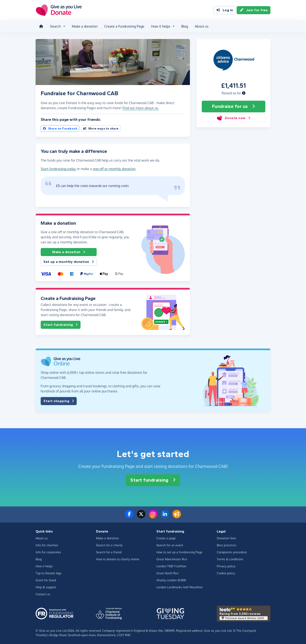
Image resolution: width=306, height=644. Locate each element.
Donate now (233, 118)
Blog (185, 26)
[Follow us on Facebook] (129, 517)
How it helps (44, 566)
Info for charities (47, 545)
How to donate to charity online (118, 559)
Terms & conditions (230, 559)
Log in (225, 10)
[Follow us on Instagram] (153, 517)
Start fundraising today (58, 169)
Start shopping (59, 401)
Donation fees (226, 538)
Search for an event (170, 545)
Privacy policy (226, 566)
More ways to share (101, 129)
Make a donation (85, 26)
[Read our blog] (177, 517)
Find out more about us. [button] (141, 108)
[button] (244, 93)
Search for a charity (109, 545)
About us (202, 26)
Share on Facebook (60, 129)
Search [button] (55, 26)
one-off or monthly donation (114, 169)
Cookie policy (226, 573)
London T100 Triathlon (171, 566)
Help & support (46, 587)
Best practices (227, 545)
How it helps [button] (161, 26)
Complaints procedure (232, 552)
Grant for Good (46, 580)
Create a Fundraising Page (124, 26)
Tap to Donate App (48, 573)
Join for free (254, 10)
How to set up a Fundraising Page (179, 552)
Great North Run (168, 573)
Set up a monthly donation (69, 262)
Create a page (166, 538)
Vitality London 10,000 (171, 580)
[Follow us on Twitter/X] (141, 517)
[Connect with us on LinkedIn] (165, 517)
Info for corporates (48, 552)
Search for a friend (109, 552)
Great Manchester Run (172, 559)
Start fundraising (61, 325)
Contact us (43, 594)
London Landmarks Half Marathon (179, 587)
